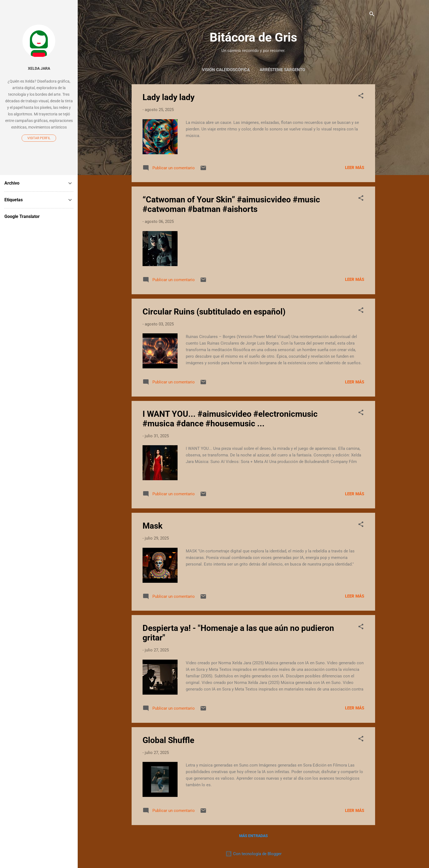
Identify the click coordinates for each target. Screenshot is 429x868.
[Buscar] (372, 15)
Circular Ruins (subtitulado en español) (214, 312)
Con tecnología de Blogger (253, 854)
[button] (361, 97)
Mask (153, 526)
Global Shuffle (168, 740)
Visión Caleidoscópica (226, 70)
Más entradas (253, 836)
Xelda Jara (39, 68)
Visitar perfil (39, 138)
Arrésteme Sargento (282, 70)
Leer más (355, 168)
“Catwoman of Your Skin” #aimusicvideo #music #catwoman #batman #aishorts (231, 204)
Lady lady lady (169, 97)
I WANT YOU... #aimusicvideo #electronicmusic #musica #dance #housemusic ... (230, 419)
